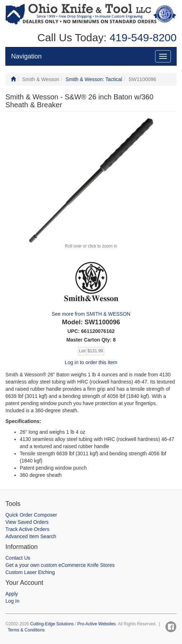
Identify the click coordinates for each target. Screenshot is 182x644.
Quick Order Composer (31, 515)
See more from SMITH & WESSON (91, 314)
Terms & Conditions (26, 630)
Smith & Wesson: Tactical (94, 79)
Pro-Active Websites (96, 624)
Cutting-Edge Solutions (52, 624)
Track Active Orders (27, 529)
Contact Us (18, 558)
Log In (12, 601)
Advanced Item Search (31, 536)
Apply (12, 594)
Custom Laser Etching (30, 572)
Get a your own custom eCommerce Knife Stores (60, 565)
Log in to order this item (91, 362)
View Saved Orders (27, 522)
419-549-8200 (142, 37)
